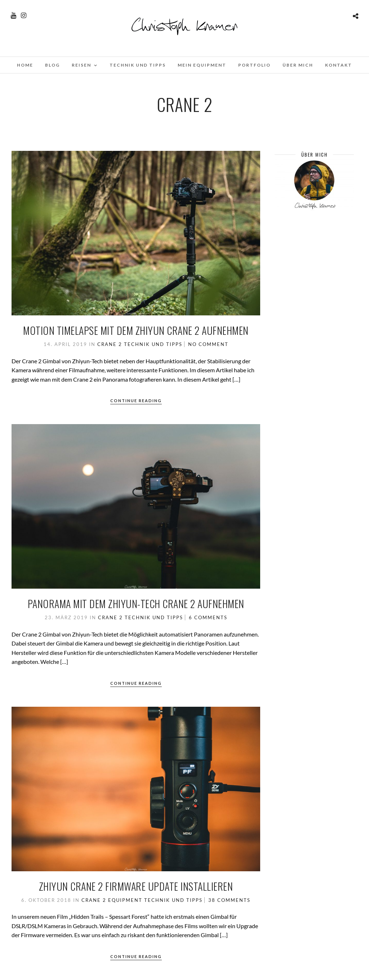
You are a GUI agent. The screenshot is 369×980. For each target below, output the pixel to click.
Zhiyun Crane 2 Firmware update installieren (136, 886)
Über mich (298, 65)
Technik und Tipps (138, 65)
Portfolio (254, 65)
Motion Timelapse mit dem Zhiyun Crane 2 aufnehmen (136, 330)
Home (25, 65)
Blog (52, 65)
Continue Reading (136, 401)
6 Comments (208, 617)
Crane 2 (110, 344)
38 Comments (229, 900)
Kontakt (339, 65)
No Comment (208, 344)
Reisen (81, 65)
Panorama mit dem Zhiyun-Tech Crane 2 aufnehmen (136, 604)
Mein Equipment (202, 65)
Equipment (125, 900)
